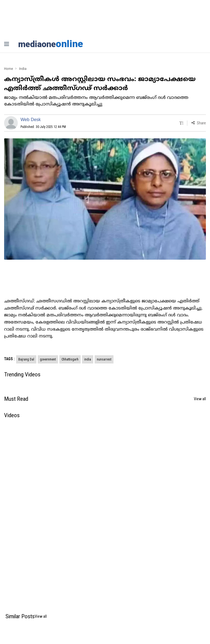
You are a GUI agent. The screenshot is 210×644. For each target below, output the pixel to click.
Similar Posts (20, 617)
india (88, 360)
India (23, 69)
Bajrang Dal (26, 360)
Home (9, 69)
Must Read (16, 399)
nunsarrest (104, 360)
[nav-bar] (7, 44)
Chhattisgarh (70, 360)
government (48, 360)
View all (200, 399)
